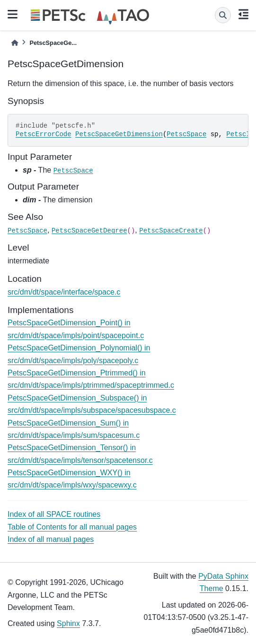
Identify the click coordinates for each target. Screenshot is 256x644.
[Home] (15, 43)
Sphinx (68, 623)
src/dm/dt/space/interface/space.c (64, 292)
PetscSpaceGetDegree (89, 231)
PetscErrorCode (44, 134)
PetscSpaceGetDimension (119, 134)
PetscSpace (186, 134)
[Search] (223, 15)
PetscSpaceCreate (171, 231)
